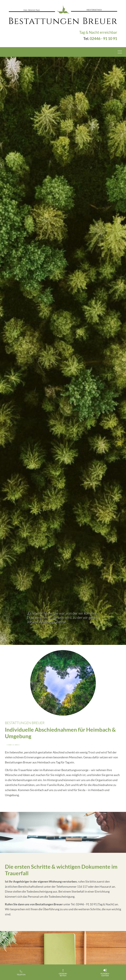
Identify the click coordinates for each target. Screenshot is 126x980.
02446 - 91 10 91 (103, 39)
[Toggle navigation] (120, 52)
